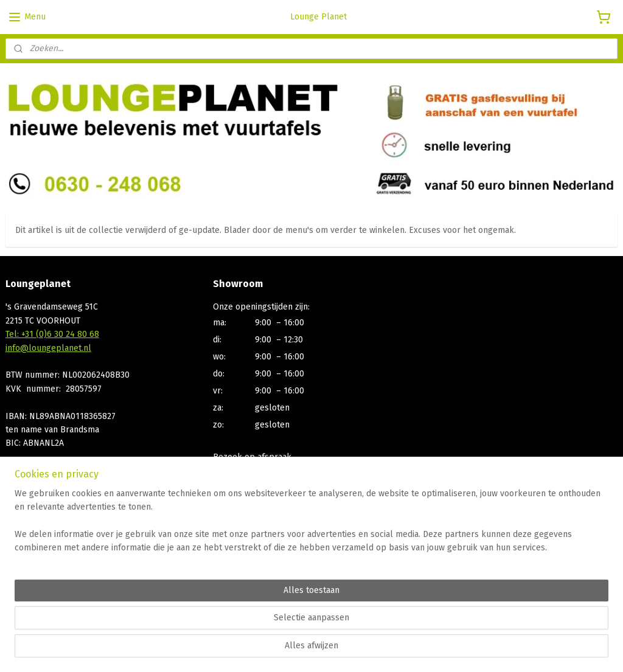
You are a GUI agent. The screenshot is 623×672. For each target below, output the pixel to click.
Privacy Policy (33, 586)
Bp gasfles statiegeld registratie (68, 600)
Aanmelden (245, 573)
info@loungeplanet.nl (48, 348)
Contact (20, 545)
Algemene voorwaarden (52, 573)
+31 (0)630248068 (247, 484)
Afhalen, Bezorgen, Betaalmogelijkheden (85, 559)
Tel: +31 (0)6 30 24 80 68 (52, 334)
